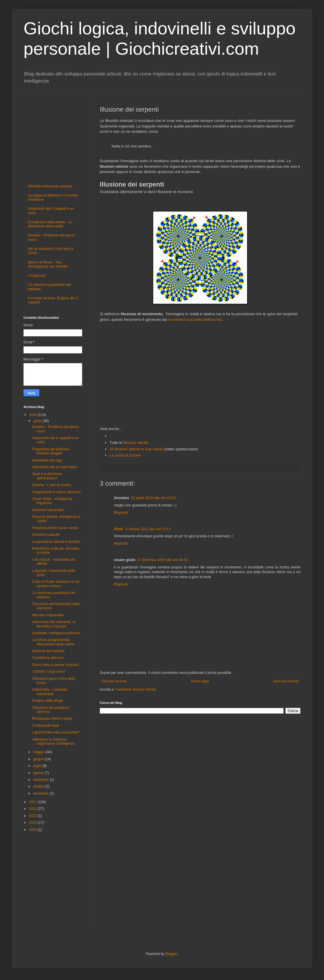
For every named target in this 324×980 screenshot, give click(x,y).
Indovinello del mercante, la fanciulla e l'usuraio (54, 624)
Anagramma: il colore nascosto (56, 492)
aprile (38, 421)
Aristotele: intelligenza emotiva (56, 633)
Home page (200, 681)
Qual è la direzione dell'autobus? (47, 476)
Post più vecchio (286, 681)
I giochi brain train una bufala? (56, 732)
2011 (33, 802)
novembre (42, 793)
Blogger (171, 954)
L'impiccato (37, 276)
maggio (39, 752)
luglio (38, 766)
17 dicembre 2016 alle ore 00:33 (162, 560)
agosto (39, 773)
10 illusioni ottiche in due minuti (136, 449)
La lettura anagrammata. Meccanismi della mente (53, 642)
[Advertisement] (200, 374)
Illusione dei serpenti (48, 651)
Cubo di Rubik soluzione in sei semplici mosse (56, 584)
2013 (33, 816)
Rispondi (121, 513)
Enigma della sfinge (48, 701)
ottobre (39, 786)
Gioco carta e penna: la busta (55, 665)
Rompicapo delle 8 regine (52, 719)
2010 (33, 415)
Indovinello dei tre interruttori (54, 467)
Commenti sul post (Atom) (136, 689)
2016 (33, 830)
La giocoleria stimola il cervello (56, 542)
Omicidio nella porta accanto (50, 186)
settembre (42, 780)
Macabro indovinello (48, 615)
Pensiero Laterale (46, 535)
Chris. (119, 529)
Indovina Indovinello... (49, 510)
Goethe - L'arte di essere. (52, 485)
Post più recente (114, 681)
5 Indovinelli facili (46, 726)
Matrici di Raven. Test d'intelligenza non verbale (48, 264)
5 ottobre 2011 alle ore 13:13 (148, 529)
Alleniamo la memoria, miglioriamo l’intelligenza (54, 741)
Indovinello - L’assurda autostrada (50, 692)
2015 (33, 823)
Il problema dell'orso (48, 658)
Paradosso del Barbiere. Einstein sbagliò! (51, 451)
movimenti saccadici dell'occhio (195, 319)
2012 (33, 809)
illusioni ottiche (136, 443)
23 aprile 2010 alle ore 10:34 (153, 498)
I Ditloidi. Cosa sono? (49, 672)
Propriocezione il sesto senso (55, 528)
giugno (39, 759)
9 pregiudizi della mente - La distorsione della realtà (50, 224)
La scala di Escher (125, 455)
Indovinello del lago (47, 460)
